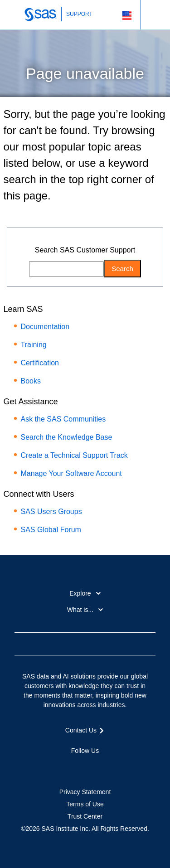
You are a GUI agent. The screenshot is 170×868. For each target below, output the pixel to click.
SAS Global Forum (51, 530)
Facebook (53, 766)
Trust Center (85, 816)
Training (34, 345)
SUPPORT (79, 14)
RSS (117, 766)
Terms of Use (85, 804)
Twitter (69, 766)
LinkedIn (85, 766)
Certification (40, 363)
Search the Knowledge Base (67, 437)
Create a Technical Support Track (74, 455)
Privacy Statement (85, 792)
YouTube (101, 766)
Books (31, 381)
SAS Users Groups (51, 512)
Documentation (45, 327)
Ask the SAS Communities (63, 419)
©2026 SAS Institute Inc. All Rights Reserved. (85, 829)
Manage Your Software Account (71, 473)
